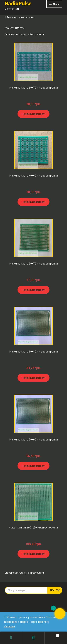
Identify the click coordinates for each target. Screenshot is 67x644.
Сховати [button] (9, 626)
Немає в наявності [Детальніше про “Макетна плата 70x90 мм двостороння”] (33, 466)
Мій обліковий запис (11, 638)
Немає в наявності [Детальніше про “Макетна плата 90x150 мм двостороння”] (33, 554)
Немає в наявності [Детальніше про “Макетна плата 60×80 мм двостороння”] (33, 378)
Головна (12, 17)
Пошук (33, 638)
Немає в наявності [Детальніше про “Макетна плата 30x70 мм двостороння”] (33, 114)
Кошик (52, 635)
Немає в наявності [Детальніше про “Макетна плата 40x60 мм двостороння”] (33, 202)
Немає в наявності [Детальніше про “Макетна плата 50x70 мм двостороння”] (33, 290)
